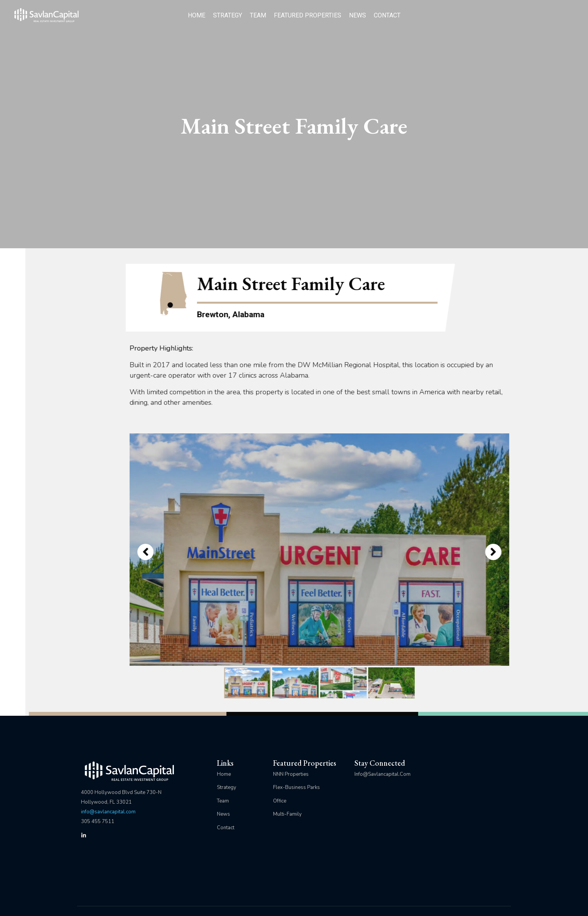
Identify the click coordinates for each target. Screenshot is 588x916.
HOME (197, 15)
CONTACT (387, 15)
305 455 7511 (98, 821)
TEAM (258, 15)
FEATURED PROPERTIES (308, 15)
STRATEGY (228, 15)
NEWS (358, 15)
